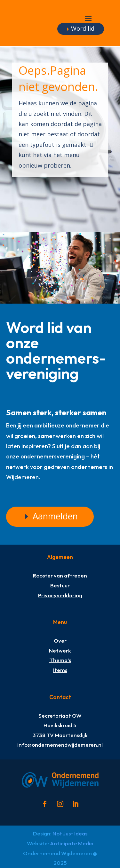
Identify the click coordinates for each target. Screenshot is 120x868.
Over (60, 641)
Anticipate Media (72, 843)
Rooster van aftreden (60, 575)
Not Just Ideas (70, 833)
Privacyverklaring (60, 595)
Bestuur (60, 585)
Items (60, 670)
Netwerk (60, 650)
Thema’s (60, 660)
